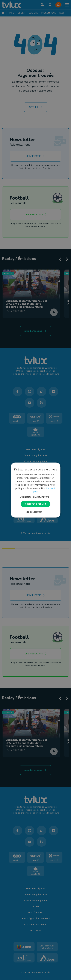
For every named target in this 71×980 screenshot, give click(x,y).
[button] (35, 497)
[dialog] (35, 490)
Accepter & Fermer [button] (35, 504)
